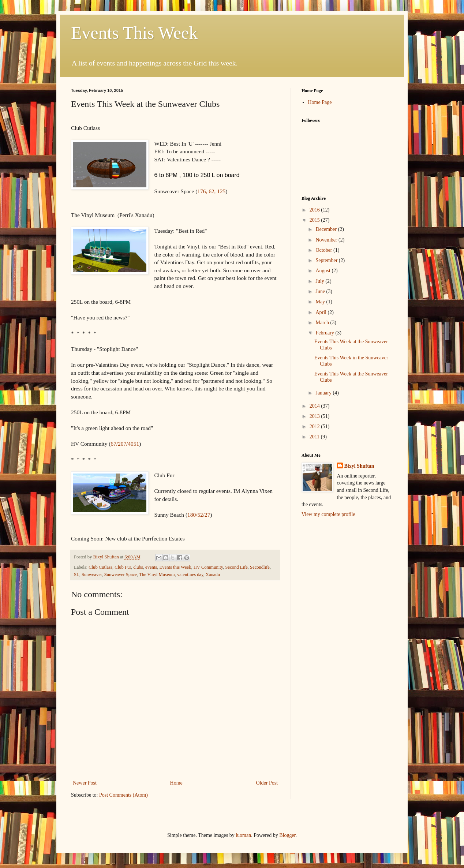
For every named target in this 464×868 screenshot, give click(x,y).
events (151, 567)
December (327, 229)
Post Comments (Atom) (124, 795)
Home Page (320, 102)
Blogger (287, 835)
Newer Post (85, 783)
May (321, 302)
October (324, 250)
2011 (315, 437)
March (323, 323)
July (320, 281)
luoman (243, 835)
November (327, 240)
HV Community (208, 567)
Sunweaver (92, 575)
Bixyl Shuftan (359, 466)
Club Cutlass (100, 567)
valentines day (190, 575)
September (327, 260)
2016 (315, 210)
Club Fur (123, 567)
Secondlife (260, 567)
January (324, 393)
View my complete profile (328, 514)
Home (176, 783)
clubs (138, 567)
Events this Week (175, 567)
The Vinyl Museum (157, 575)
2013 (315, 416)
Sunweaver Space (121, 575)
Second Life (237, 567)
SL (77, 575)
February (325, 333)
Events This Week (134, 33)
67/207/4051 (125, 444)
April (321, 312)
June (321, 291)
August (323, 271)
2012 (315, 426)
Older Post (267, 783)
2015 (315, 220)
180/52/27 (199, 515)
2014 (315, 406)
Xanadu (213, 575)
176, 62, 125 (211, 191)
